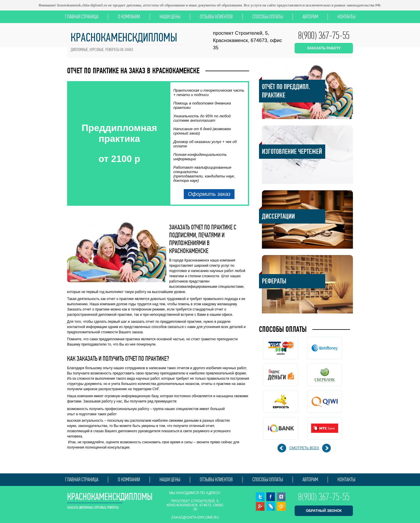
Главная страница (82, 17)
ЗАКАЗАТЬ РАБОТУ (324, 48)
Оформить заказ (209, 194)
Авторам (310, 17)
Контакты (346, 17)
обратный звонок (324, 511)
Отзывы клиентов (216, 17)
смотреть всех (304, 448)
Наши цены (170, 17)
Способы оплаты (268, 17)
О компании (129, 17)
